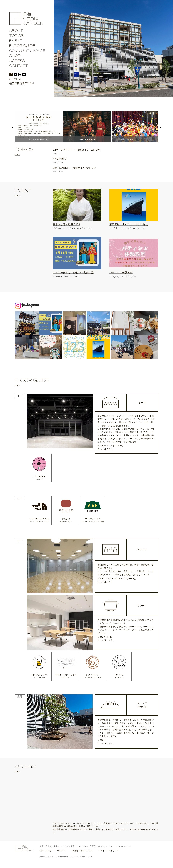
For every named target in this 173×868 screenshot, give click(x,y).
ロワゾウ (119, 675)
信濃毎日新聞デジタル (83, 851)
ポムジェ (66, 519)
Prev (12, 127)
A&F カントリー (93, 519)
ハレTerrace (39, 476)
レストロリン (93, 675)
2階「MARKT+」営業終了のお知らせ (74, 168)
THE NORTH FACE (39, 519)
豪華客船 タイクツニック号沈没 (129, 224)
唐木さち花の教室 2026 (66, 224)
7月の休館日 (60, 159)
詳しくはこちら (105, 449)
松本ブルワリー (39, 675)
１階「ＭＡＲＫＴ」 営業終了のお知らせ (76, 150)
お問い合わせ (46, 851)
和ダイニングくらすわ (66, 675)
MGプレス (62, 851)
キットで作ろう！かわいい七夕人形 (73, 273)
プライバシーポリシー (109, 851)
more (17, 155)
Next (161, 127)
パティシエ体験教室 (121, 273)
